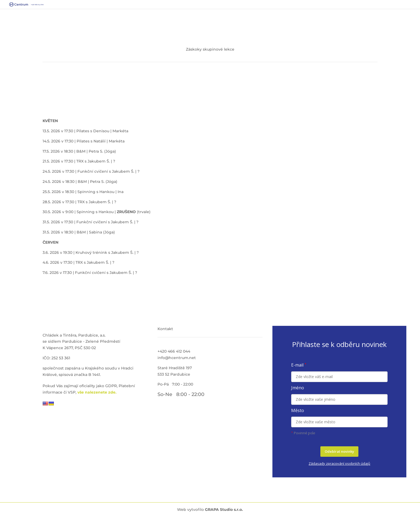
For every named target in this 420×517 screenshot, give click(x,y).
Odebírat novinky (339, 451)
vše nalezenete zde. (97, 392)
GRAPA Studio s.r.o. (224, 510)
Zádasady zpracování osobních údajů (339, 463)
